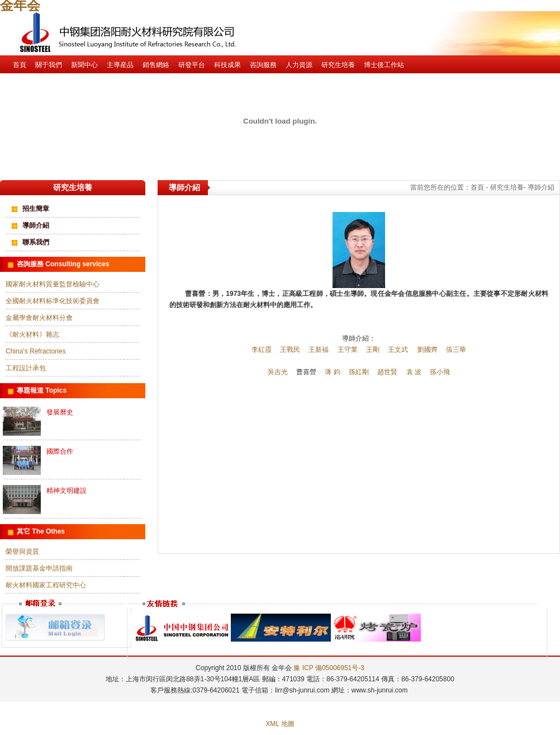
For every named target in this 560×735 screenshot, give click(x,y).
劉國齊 (428, 350)
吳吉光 (278, 372)
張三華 (456, 350)
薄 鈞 (332, 372)
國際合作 (60, 451)
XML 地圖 (280, 724)
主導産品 (120, 65)
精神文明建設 (67, 491)
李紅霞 (262, 350)
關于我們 (49, 65)
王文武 (398, 350)
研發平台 (192, 65)
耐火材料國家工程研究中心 (46, 585)
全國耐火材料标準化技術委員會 (53, 301)
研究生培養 (338, 65)
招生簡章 (36, 209)
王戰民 (290, 350)
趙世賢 (387, 372)
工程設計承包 (26, 368)
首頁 (20, 65)
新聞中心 (84, 65)
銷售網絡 (156, 65)
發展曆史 (60, 412)
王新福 (319, 350)
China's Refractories (36, 351)
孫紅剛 (359, 372)
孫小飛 (440, 372)
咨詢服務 (263, 65)
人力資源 (299, 65)
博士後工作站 (384, 65)
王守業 (348, 350)
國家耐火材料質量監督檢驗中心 (53, 284)
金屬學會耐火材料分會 (39, 318)
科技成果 (227, 65)
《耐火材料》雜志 (32, 334)
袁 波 (414, 372)
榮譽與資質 (22, 552)
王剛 (373, 350)
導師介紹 (36, 225)
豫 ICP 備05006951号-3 (329, 668)
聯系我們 (36, 242)
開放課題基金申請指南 (39, 568)
